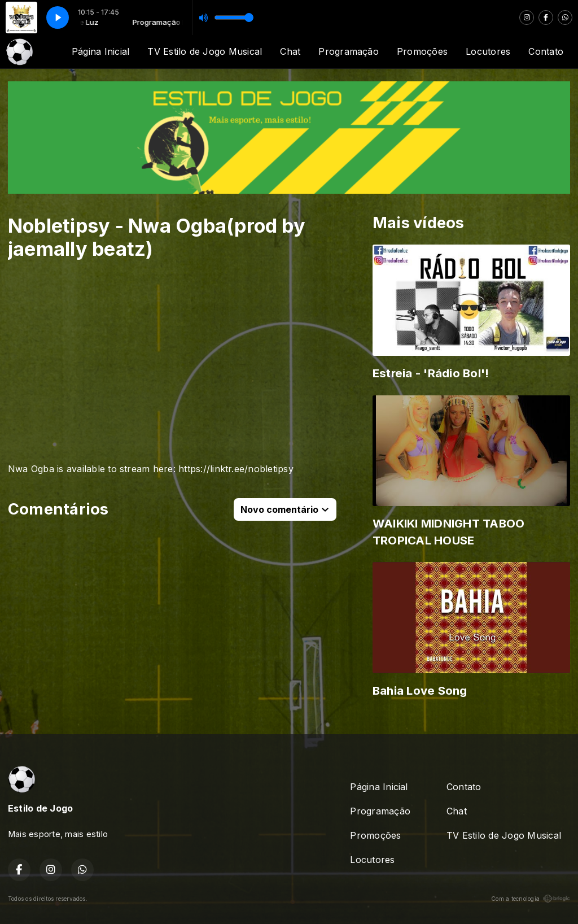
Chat (290, 51)
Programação (349, 51)
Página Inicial (100, 51)
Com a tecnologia (531, 899)
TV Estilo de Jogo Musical (205, 51)
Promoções (422, 51)
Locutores (488, 51)
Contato (546, 51)
